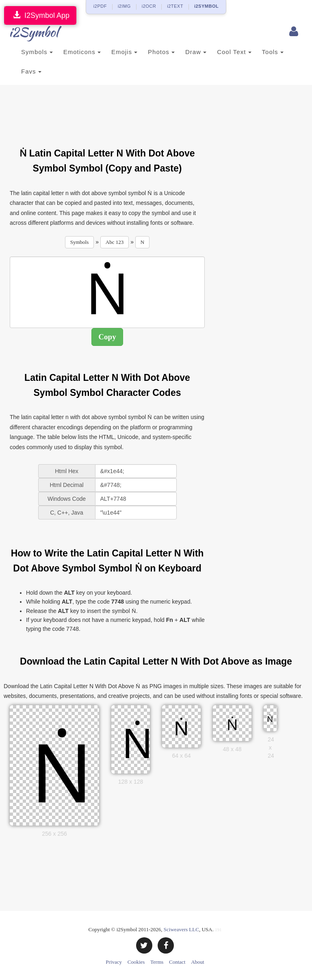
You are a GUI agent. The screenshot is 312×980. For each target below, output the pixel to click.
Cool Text (234, 52)
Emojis (124, 52)
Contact (177, 962)
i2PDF (100, 6)
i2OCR (149, 6)
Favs (31, 71)
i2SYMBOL (206, 6)
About (198, 962)
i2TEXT (175, 6)
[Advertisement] (158, 111)
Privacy (114, 962)
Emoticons (82, 52)
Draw (196, 52)
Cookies (136, 962)
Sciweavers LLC (181, 929)
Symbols (37, 52)
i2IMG (124, 6)
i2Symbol (26, 32)
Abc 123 (115, 242)
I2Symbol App (40, 15)
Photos (161, 52)
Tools (273, 52)
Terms (157, 962)
